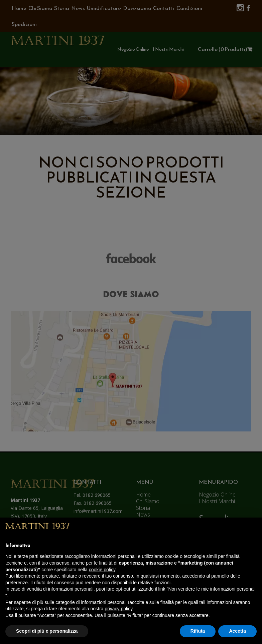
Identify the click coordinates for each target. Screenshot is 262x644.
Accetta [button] (237, 631)
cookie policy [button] (102, 570)
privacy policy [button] (118, 609)
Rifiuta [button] (198, 631)
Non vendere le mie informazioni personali (212, 589)
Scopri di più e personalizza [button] (47, 631)
